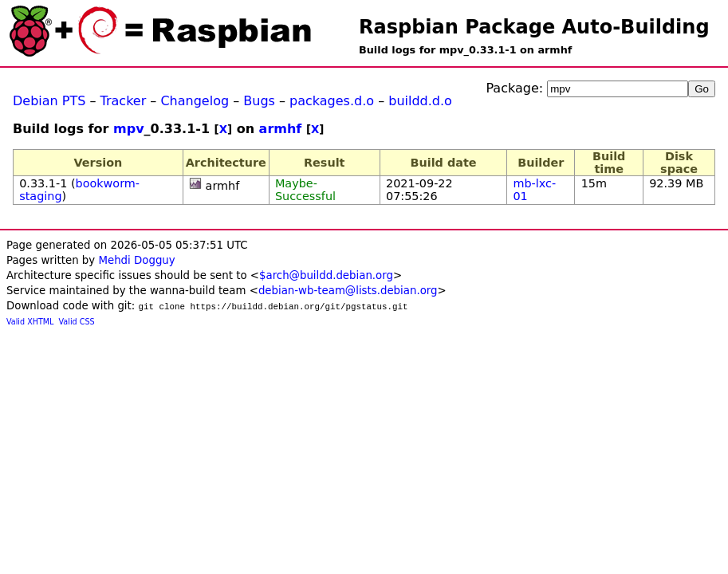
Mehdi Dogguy (136, 260)
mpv (129, 129)
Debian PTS (49, 101)
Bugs (259, 101)
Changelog (195, 101)
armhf (281, 129)
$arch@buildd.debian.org (326, 275)
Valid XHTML (30, 322)
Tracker (124, 101)
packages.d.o (332, 101)
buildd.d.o (420, 101)
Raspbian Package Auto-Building (534, 27)
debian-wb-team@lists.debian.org (348, 291)
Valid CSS (77, 322)
